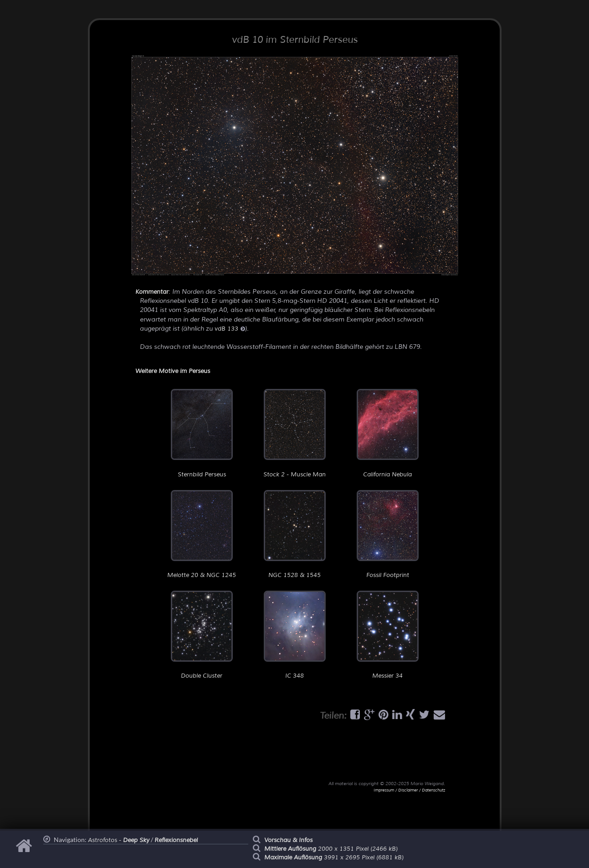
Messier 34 (388, 635)
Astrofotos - (119, 840)
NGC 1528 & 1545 (295, 534)
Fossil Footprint (388, 534)
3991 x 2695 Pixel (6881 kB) (334, 858)
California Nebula (388, 433)
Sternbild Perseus (202, 433)
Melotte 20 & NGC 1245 (202, 534)
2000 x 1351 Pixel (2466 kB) (331, 849)
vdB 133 (230, 329)
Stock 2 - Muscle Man (294, 433)
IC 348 (295, 635)
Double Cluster (202, 635)
